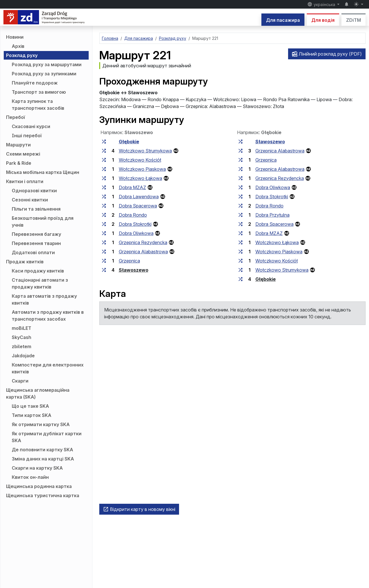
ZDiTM (354, 20)
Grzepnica (129, 261)
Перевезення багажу (36, 234)
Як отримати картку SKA (41, 424)
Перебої (15, 117)
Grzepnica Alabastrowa (143, 252)
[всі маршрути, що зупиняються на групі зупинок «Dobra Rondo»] (104, 215)
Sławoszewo (134, 270)
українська (322, 4)
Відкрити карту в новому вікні (139, 509)
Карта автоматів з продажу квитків (44, 299)
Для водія (323, 20)
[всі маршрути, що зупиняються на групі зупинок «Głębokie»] (104, 142)
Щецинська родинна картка (39, 486)
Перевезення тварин (36, 243)
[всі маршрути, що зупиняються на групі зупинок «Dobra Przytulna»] (240, 215)
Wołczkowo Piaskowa (142, 169)
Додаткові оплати (33, 252)
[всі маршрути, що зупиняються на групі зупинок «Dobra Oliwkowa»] (104, 233)
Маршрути (18, 145)
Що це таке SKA (30, 406)
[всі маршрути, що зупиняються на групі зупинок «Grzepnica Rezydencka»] (104, 242)
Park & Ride (19, 163)
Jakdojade (23, 356)
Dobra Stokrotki (135, 224)
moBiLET (22, 328)
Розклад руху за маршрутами (47, 64)
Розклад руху (22, 55)
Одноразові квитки (34, 191)
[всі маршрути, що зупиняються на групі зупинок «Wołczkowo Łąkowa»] (104, 178)
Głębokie (129, 142)
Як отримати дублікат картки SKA (47, 437)
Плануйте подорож (35, 83)
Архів (18, 46)
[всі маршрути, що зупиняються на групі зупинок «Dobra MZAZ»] (104, 187)
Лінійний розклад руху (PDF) (327, 54)
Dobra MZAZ (132, 187)
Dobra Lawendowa (139, 197)
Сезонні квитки (30, 200)
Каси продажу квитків (38, 271)
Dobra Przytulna (272, 215)
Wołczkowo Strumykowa (145, 151)
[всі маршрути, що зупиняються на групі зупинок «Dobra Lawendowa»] (104, 197)
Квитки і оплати (25, 181)
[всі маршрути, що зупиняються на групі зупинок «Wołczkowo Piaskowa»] (104, 169)
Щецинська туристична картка (43, 495)
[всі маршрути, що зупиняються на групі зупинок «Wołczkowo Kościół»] (104, 160)
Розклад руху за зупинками (44, 74)
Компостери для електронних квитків (48, 368)
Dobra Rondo (133, 215)
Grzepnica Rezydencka (143, 242)
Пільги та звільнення (36, 209)
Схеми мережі (23, 154)
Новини (15, 37)
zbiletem (22, 346)
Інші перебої (27, 136)
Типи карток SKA (32, 415)
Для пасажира (283, 20)
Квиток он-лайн (30, 477)
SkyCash (22, 337)
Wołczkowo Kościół (140, 160)
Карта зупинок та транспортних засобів (38, 105)
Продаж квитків (25, 262)
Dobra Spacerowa (138, 206)
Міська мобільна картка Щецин (43, 172)
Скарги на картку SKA (37, 468)
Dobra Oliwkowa (136, 233)
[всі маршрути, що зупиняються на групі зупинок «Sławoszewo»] (104, 270)
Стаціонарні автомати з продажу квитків (40, 283)
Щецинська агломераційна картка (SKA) (38, 393)
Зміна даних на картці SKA (43, 459)
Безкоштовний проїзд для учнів (43, 222)
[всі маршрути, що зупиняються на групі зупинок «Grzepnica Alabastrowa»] (104, 252)
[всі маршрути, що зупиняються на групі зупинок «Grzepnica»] (104, 261)
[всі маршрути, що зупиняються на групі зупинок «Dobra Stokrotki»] (104, 224)
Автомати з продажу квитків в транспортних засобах (48, 315)
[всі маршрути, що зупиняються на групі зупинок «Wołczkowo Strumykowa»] (104, 151)
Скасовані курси (31, 126)
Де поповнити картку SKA (42, 450)
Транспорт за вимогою (39, 92)
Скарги (20, 381)
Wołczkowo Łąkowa (140, 178)
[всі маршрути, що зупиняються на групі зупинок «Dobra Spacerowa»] (104, 206)
